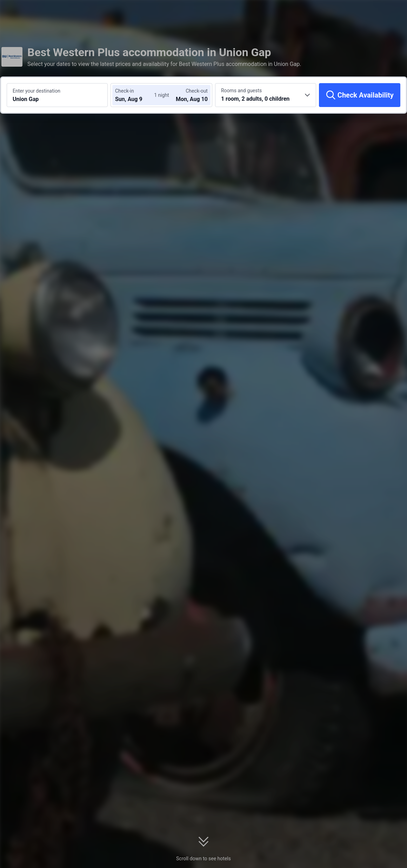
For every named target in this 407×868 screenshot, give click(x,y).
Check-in (125, 91)
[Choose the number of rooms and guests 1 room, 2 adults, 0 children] (266, 95)
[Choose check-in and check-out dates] (136, 95)
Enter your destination (36, 91)
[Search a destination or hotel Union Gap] (57, 95)
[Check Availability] (360, 95)
